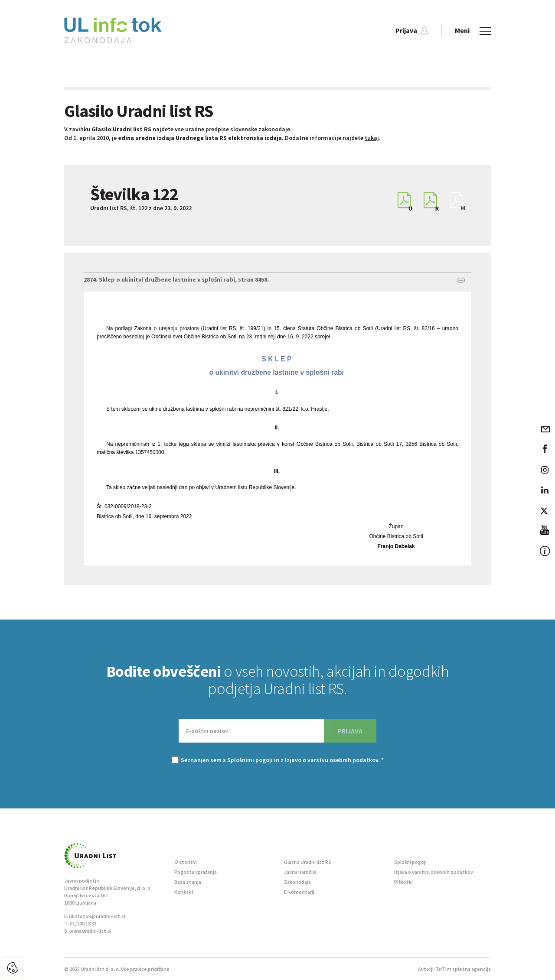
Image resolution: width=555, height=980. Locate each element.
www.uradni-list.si (90, 931)
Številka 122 (134, 194)
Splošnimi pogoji (250, 760)
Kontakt (184, 892)
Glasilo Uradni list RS (308, 862)
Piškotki (403, 882)
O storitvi (186, 862)
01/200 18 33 (83, 923)
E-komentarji (299, 892)
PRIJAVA (350, 731)
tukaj (372, 138)
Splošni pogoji (410, 862)
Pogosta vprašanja (196, 872)
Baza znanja (188, 882)
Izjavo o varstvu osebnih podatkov (331, 760)
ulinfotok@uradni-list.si (97, 916)
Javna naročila (300, 872)
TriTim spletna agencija (463, 969)
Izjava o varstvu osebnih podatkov (434, 872)
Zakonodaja (297, 882)
